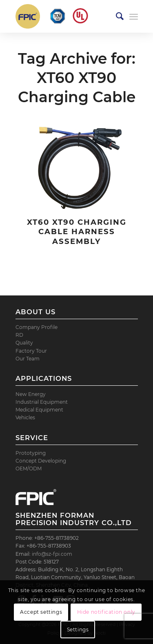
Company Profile (37, 327)
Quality (24, 343)
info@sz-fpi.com (52, 554)
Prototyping (31, 453)
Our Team (28, 359)
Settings (78, 629)
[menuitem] (116, 16)
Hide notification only (106, 612)
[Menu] (134, 16)
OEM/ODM (29, 468)
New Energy (31, 394)
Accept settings (41, 612)
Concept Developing (41, 461)
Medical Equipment (39, 410)
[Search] (116, 16)
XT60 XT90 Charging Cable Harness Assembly (77, 232)
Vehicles (25, 417)
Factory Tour (31, 351)
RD (19, 335)
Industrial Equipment (42, 402)
